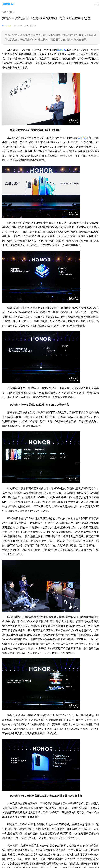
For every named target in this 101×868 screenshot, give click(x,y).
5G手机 (82, 138)
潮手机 (33, 26)
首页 (4, 12)
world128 (6, 26)
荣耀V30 (61, 50)
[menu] (96, 4)
